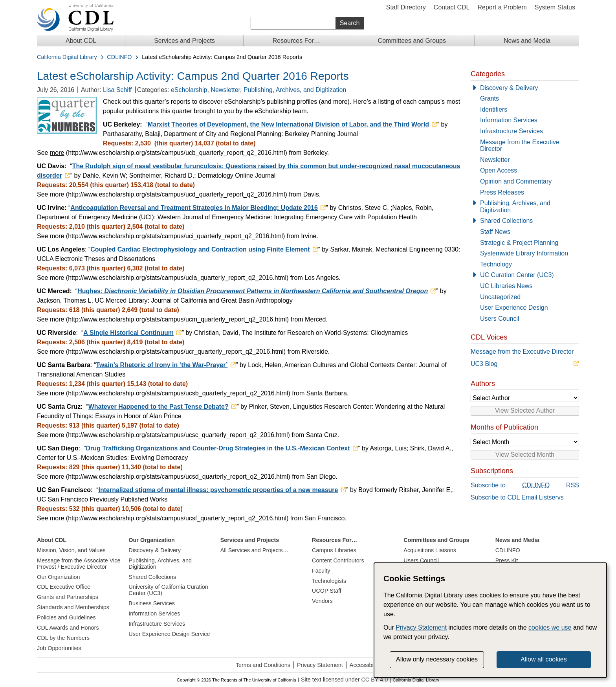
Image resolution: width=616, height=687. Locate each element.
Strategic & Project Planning (519, 243)
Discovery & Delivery (509, 88)
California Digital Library (67, 57)
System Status (555, 7)
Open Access (499, 170)
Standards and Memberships (73, 607)
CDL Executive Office (64, 587)
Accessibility (365, 665)
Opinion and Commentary (516, 181)
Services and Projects (184, 41)
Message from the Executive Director (520, 146)
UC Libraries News (506, 286)
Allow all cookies (544, 659)
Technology (496, 264)
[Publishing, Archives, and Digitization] (525, 207)
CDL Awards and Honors (68, 628)
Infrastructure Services (511, 131)
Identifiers (494, 109)
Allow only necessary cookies (437, 659)
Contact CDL (452, 7)
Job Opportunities (59, 648)
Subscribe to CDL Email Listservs (517, 497)
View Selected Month (525, 455)
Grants (489, 98)
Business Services (152, 603)
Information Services (509, 120)
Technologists (329, 581)
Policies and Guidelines (66, 617)
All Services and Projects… (255, 550)
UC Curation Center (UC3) (517, 275)
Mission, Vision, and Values (71, 550)
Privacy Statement (320, 665)
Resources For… (296, 41)
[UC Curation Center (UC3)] (525, 275)
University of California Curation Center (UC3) (168, 590)
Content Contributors (338, 560)
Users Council (500, 319)
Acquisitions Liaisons (430, 550)
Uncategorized (500, 297)
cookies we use (550, 627)
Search (350, 23)
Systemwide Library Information (524, 253)
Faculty (321, 571)
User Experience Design (514, 308)
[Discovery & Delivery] (525, 88)
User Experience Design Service (169, 634)
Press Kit (507, 560)
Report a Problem (502, 7)
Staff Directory (406, 7)
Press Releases (502, 192)
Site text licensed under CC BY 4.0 (344, 680)
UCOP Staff (327, 591)
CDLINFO (119, 57)
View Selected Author (525, 411)
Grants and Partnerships (68, 597)
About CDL (81, 41)
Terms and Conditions (263, 665)
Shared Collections (506, 221)
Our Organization (59, 577)
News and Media (527, 41)
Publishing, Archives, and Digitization (295, 90)
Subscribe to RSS (525, 486)
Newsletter (225, 90)
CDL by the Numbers (63, 638)
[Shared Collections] (525, 221)
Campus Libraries (334, 550)
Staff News (495, 232)
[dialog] (490, 620)
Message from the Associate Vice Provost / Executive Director (79, 564)
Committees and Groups (412, 41)
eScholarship (189, 90)
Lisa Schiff (117, 90)
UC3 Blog (484, 364)
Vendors (322, 601)
